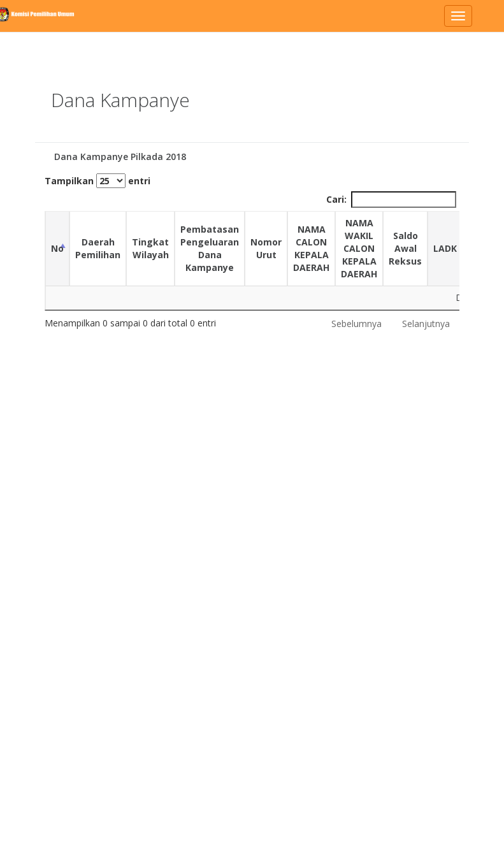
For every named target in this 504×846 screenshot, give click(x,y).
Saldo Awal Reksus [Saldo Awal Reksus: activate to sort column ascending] (405, 248)
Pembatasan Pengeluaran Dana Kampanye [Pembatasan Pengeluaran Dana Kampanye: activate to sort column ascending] (210, 248)
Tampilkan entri (97, 181)
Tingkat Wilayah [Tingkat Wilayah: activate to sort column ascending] (150, 248)
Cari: (391, 200)
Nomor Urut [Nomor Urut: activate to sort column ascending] (266, 248)
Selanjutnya (426, 324)
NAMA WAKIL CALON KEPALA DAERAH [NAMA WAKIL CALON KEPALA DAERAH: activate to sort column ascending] (359, 248)
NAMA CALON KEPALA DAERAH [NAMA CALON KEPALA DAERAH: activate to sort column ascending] (311, 248)
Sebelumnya (356, 324)
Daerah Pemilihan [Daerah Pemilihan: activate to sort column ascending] (98, 248)
